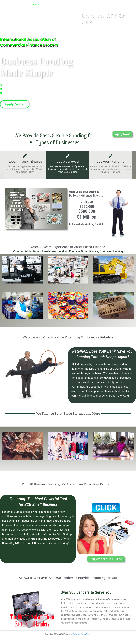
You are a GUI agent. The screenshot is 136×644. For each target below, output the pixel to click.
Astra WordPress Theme (82, 634)
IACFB (8, 4)
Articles (115, 4)
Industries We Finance (54, 4)
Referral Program (96, 4)
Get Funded (76, 4)
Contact (128, 4)
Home (35, 4)
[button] (64, 4)
